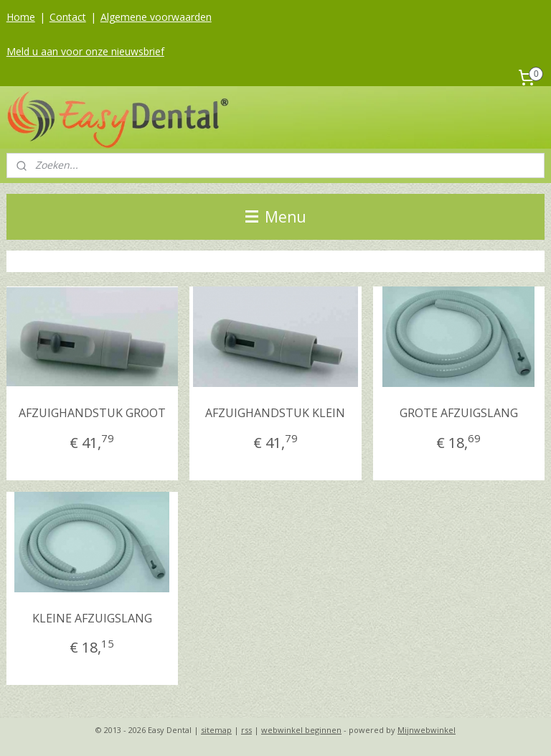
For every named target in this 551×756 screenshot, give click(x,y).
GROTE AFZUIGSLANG (459, 413)
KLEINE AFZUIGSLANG (92, 618)
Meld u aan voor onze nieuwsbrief (85, 51)
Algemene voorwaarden (156, 17)
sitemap (216, 730)
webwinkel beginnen (301, 730)
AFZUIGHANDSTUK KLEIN (275, 413)
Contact (68, 17)
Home (21, 17)
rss (246, 730)
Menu (276, 217)
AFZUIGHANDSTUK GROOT (92, 413)
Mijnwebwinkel (427, 730)
